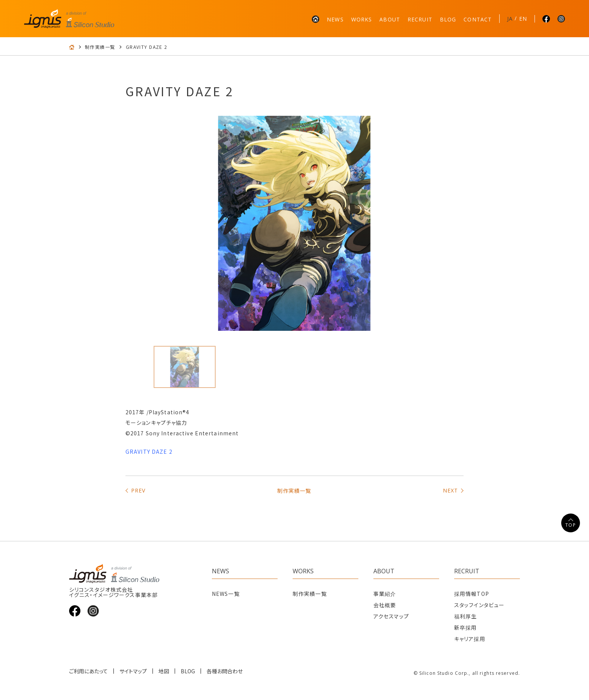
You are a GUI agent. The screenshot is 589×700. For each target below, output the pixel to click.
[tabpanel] (294, 223)
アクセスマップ (391, 616)
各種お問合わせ (225, 671)
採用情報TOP (472, 594)
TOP (570, 525)
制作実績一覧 (100, 47)
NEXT (450, 490)
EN (523, 19)
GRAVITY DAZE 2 (149, 452)
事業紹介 (385, 594)
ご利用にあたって (88, 671)
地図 (164, 671)
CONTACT (478, 19)
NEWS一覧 (226, 594)
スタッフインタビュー (479, 605)
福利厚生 (465, 616)
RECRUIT (420, 19)
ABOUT (390, 19)
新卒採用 (465, 627)
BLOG (448, 19)
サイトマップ (133, 671)
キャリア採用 (470, 639)
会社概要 (385, 605)
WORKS (362, 19)
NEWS (335, 19)
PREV (138, 490)
